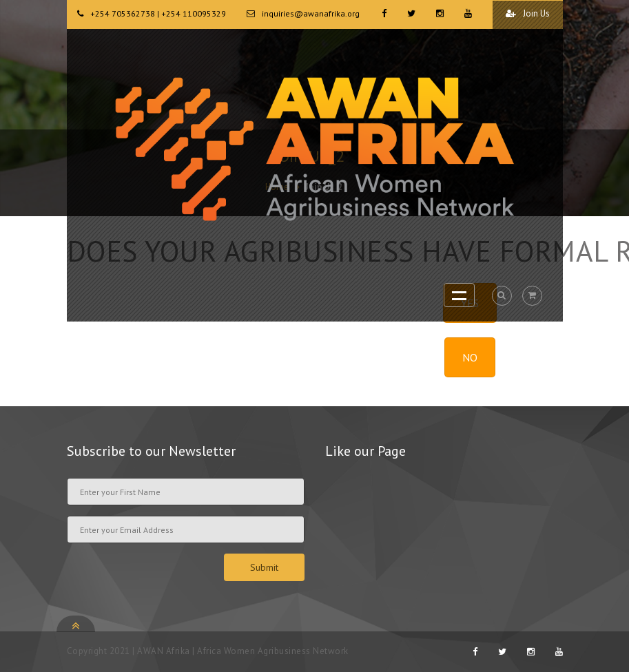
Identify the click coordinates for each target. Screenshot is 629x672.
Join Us (528, 13)
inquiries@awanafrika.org (311, 13)
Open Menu (459, 295)
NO (470, 357)
